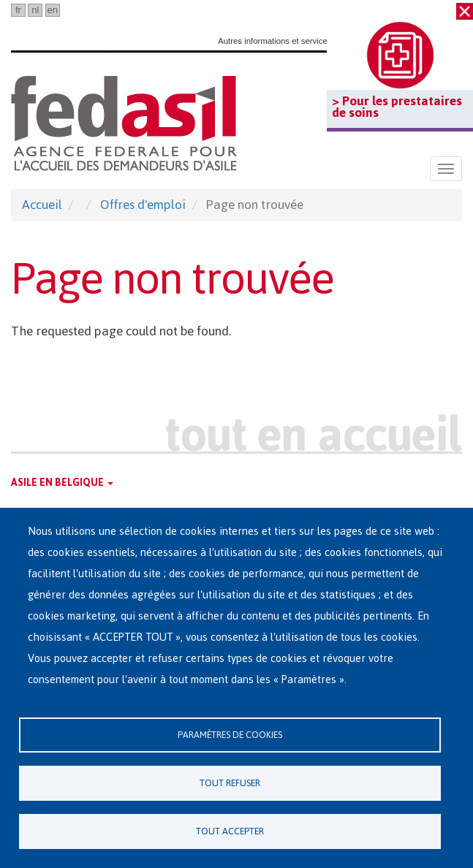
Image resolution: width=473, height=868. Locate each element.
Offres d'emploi (143, 205)
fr (18, 10)
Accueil (42, 205)
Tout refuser (230, 783)
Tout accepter (230, 831)
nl (35, 10)
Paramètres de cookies (230, 735)
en (52, 10)
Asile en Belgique (62, 483)
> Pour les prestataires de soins (397, 107)
